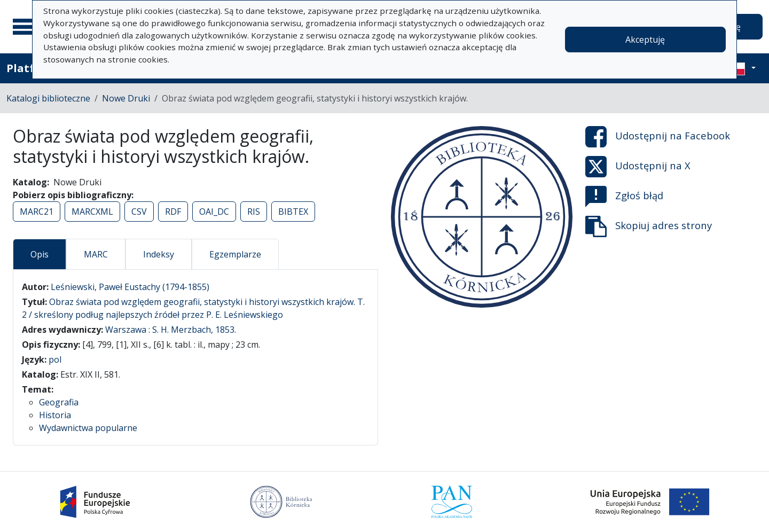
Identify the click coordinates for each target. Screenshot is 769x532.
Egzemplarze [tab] (235, 254)
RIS (254, 212)
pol (55, 359)
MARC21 (37, 212)
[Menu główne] (26, 27)
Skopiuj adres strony (649, 226)
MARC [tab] (96, 254)
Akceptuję (645, 40)
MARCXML (92, 212)
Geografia (59, 402)
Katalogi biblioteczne (48, 98)
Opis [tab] (40, 254)
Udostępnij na (658, 137)
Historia (55, 415)
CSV (139, 212)
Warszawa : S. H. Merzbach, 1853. (171, 330)
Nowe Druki (126, 98)
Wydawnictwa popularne (88, 428)
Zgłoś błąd (624, 197)
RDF (173, 212)
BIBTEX (293, 212)
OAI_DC (214, 212)
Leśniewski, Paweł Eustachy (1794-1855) (130, 287)
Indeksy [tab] (159, 254)
